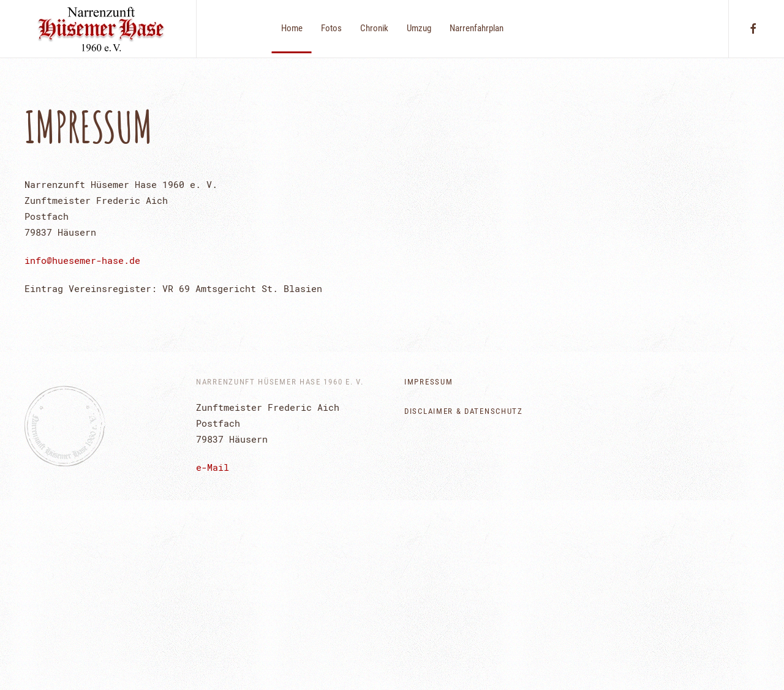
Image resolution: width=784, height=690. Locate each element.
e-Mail (213, 467)
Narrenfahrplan (477, 28)
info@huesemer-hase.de (82, 260)
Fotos (331, 28)
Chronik (374, 28)
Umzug (419, 28)
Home (292, 28)
